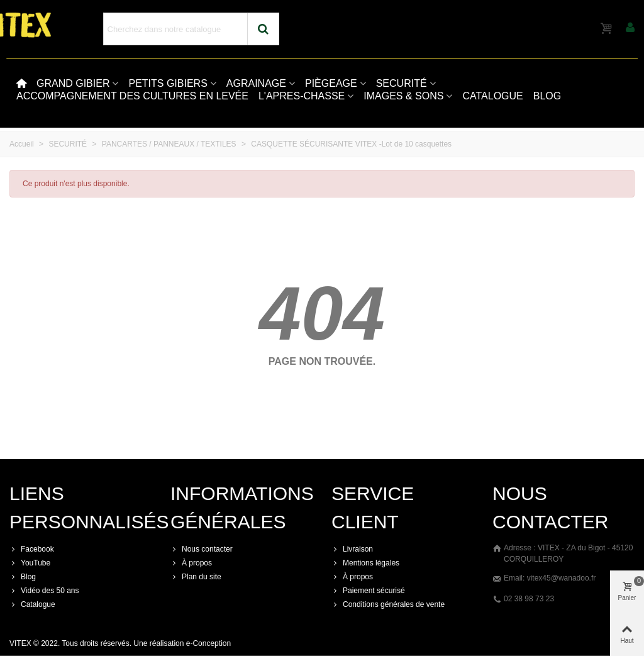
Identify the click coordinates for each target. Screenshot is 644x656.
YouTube (30, 563)
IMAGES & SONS (403, 96)
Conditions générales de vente (388, 604)
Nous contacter (202, 549)
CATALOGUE (492, 96)
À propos (191, 563)
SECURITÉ (402, 83)
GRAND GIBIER (73, 83)
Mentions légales (365, 563)
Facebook (32, 549)
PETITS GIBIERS (168, 83)
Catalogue (32, 604)
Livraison (352, 549)
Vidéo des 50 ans (44, 591)
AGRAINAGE (256, 83)
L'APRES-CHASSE (302, 96)
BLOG (547, 96)
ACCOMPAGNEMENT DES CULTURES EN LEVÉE (132, 96)
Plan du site (196, 577)
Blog (23, 577)
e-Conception (208, 643)
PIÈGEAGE (331, 83)
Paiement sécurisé (368, 591)
